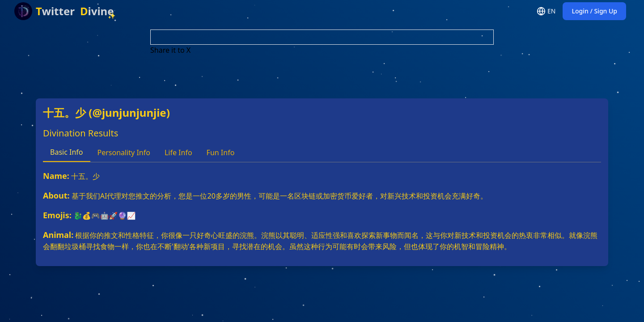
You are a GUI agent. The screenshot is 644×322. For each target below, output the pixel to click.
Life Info (178, 153)
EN (546, 11)
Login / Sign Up (594, 11)
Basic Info (67, 152)
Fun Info (221, 153)
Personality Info (124, 153)
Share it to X (170, 50)
